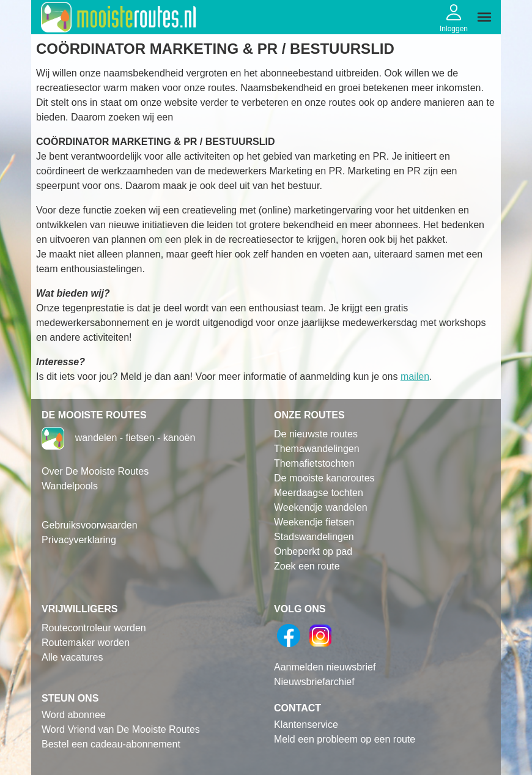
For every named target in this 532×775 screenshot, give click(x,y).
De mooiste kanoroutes (324, 478)
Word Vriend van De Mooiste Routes (121, 729)
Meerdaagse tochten (319, 493)
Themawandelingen (317, 449)
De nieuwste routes (316, 434)
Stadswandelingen (314, 537)
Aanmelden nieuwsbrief (325, 667)
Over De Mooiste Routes (95, 471)
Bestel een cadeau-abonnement (111, 744)
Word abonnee (74, 715)
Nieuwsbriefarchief (314, 682)
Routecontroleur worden (94, 628)
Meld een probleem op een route (345, 739)
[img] (484, 17)
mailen (415, 376)
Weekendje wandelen (321, 507)
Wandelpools (70, 486)
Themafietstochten (314, 463)
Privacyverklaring (79, 540)
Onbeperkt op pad (313, 551)
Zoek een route (307, 566)
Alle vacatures (72, 657)
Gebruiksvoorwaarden (90, 525)
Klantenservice (306, 725)
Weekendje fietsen (314, 522)
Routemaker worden (86, 643)
